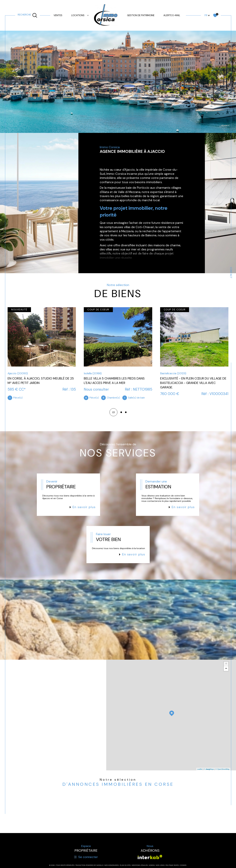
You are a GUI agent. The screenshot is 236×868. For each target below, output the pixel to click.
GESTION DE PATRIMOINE (141, 15)
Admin (152, 865)
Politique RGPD (172, 865)
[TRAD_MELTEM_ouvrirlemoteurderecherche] (28, 15)
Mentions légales (140, 865)
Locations (78, 15)
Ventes (58, 15)
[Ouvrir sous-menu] (88, 15)
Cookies (183, 865)
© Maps (209, 769)
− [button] (226, 669)
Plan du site (125, 865)
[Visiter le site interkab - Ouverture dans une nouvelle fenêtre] (150, 857)
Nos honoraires (111, 865)
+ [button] (226, 664)
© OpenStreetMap (222, 769)
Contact (231, 273)
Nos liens (160, 865)
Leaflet (200, 769)
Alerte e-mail (172, 15)
